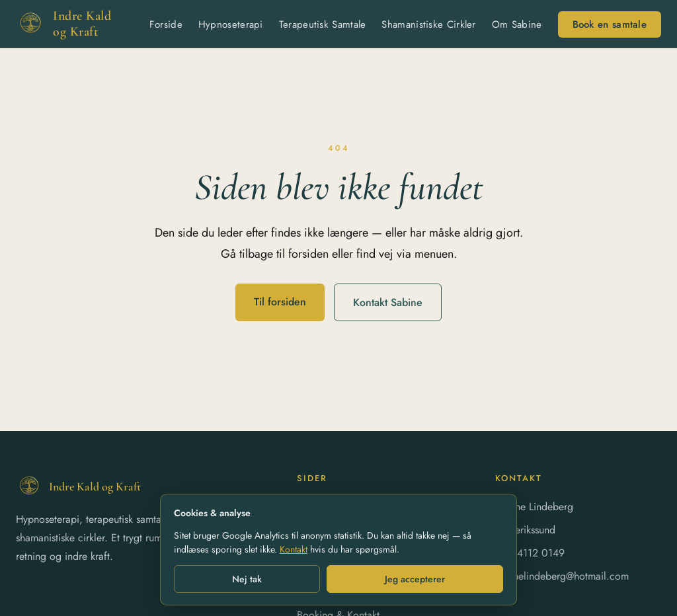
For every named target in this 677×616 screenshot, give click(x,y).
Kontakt (294, 549)
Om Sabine (517, 24)
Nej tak (247, 579)
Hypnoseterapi (231, 24)
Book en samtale (610, 24)
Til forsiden (280, 302)
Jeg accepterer (415, 579)
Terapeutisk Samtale (323, 24)
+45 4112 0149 (530, 553)
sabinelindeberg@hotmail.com (562, 576)
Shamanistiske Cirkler (428, 24)
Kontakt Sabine (388, 302)
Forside (166, 24)
